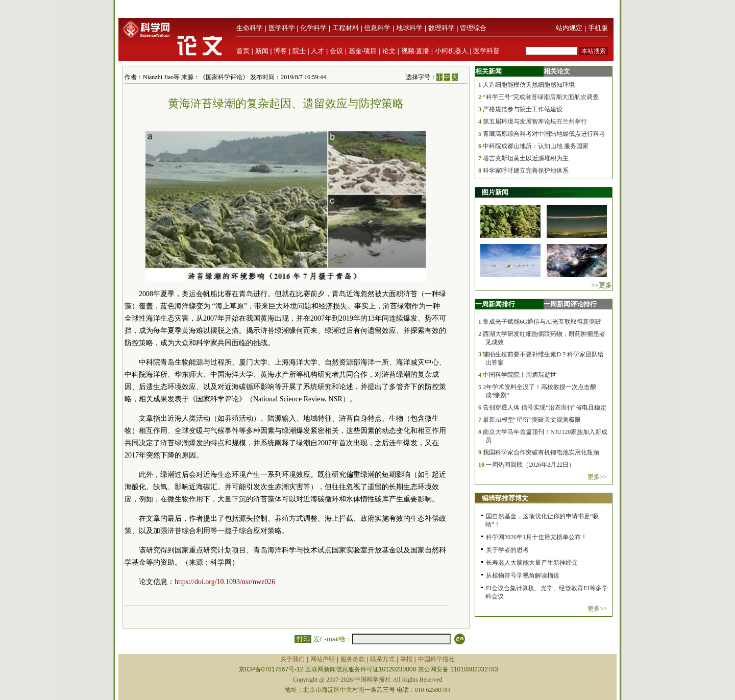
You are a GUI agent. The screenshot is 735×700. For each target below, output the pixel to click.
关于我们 (292, 659)
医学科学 (282, 28)
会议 (336, 51)
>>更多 (602, 285)
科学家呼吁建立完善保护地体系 (526, 171)
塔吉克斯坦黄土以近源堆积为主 (526, 158)
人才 (317, 51)
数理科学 (442, 28)
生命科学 (250, 28)
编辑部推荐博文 (505, 498)
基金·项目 (363, 51)
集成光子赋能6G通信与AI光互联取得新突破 (542, 322)
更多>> (597, 477)
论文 (389, 51)
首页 (243, 51)
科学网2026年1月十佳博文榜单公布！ (536, 537)
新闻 (262, 51)
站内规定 (569, 28)
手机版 (598, 28)
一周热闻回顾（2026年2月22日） (530, 465)
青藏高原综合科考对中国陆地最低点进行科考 (544, 134)
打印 (303, 639)
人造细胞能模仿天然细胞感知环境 (529, 85)
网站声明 (323, 659)
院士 (299, 51)
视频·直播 (415, 51)
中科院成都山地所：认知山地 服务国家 (536, 146)
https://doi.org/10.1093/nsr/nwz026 (225, 582)
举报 (406, 659)
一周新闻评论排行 (570, 304)
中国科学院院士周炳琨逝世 (520, 375)
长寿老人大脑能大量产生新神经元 (532, 563)
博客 (280, 51)
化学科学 (313, 28)
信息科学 (377, 28)
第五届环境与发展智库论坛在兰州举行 (535, 122)
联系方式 (382, 659)
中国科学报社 (436, 659)
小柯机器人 (451, 51)
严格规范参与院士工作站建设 (523, 109)
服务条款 (353, 659)
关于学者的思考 (507, 550)
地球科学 (409, 28)
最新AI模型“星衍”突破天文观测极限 (532, 420)
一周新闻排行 (495, 304)
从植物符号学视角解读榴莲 (523, 575)
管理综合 (473, 28)
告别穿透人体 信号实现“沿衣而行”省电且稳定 (545, 407)
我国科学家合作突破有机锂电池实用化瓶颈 (541, 452)
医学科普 (486, 51)
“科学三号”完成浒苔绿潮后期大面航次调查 (541, 97)
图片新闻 (495, 192)
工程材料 (346, 28)
